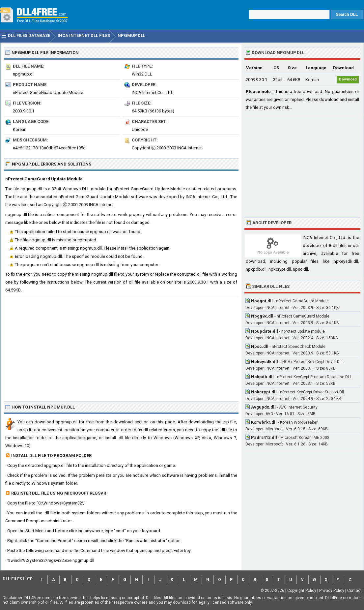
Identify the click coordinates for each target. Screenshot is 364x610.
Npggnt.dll (262, 301)
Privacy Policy (332, 591)
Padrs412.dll (264, 437)
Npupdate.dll (265, 331)
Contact (354, 591)
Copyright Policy (302, 591)
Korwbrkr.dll (264, 422)
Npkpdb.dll (262, 377)
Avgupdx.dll (263, 407)
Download (348, 79)
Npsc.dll (260, 346)
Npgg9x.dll (262, 316)
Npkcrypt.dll (264, 392)
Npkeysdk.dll (265, 362)
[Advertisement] (121, 347)
